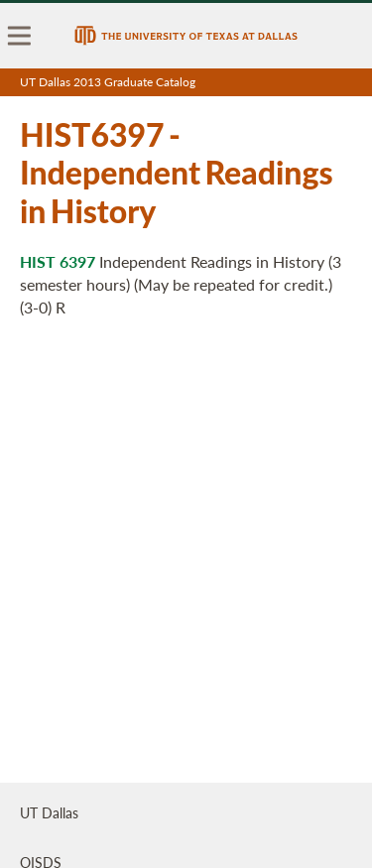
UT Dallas (49, 812)
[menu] (20, 36)
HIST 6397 (58, 261)
